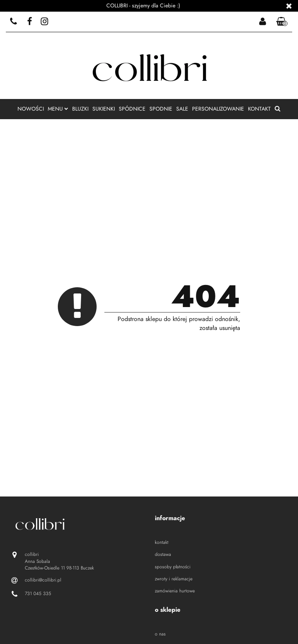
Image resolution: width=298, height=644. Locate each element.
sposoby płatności (173, 567)
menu (58, 109)
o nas (160, 634)
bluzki (80, 109)
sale (182, 109)
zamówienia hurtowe (175, 591)
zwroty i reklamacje (174, 579)
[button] (282, 22)
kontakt (259, 109)
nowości (31, 109)
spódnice (132, 109)
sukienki (104, 109)
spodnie (161, 109)
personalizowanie (218, 109)
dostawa (163, 554)
